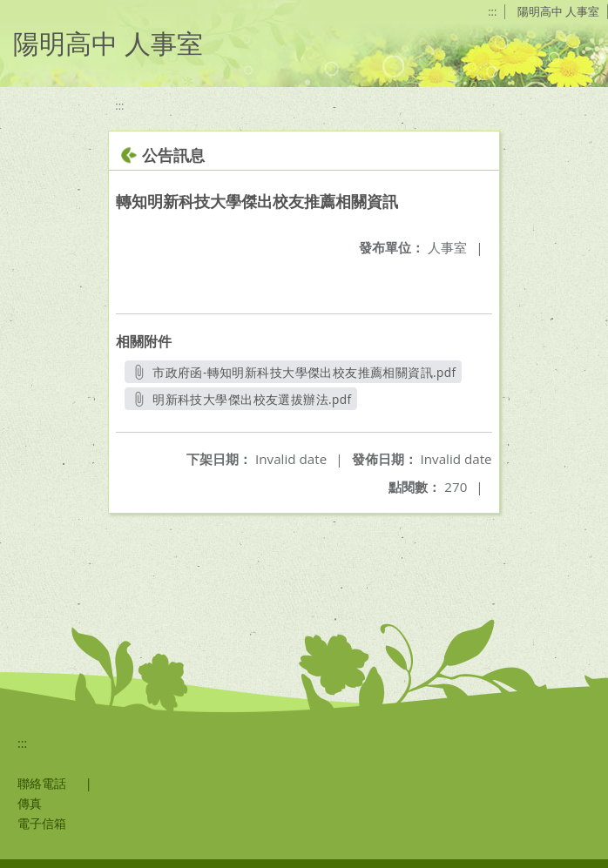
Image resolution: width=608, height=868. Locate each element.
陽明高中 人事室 (558, 11)
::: (492, 11)
